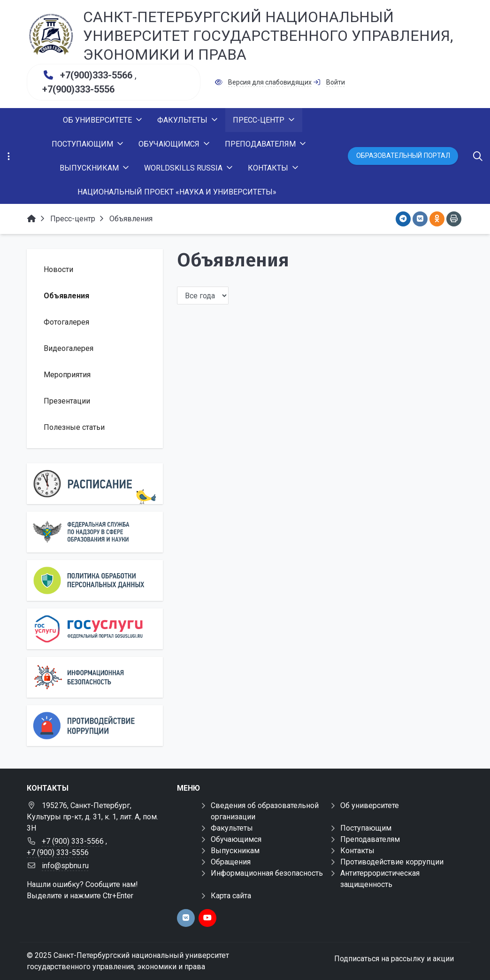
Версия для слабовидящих (270, 82)
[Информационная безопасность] (95, 677)
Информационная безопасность (267, 873)
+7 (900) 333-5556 (58, 852)
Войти (336, 82)
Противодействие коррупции (392, 862)
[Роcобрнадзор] (95, 532)
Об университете (370, 805)
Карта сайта (231, 896)
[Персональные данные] (95, 580)
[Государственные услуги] (95, 629)
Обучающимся (236, 839)
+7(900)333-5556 (78, 89)
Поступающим (366, 828)
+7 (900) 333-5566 (73, 841)
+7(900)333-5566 (96, 75)
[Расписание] (95, 484)
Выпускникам (235, 851)
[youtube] (207, 918)
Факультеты (232, 828)
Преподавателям (370, 839)
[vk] (186, 918)
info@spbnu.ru (65, 866)
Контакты (357, 851)
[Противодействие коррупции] (95, 726)
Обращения (231, 862)
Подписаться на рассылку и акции (394, 959)
